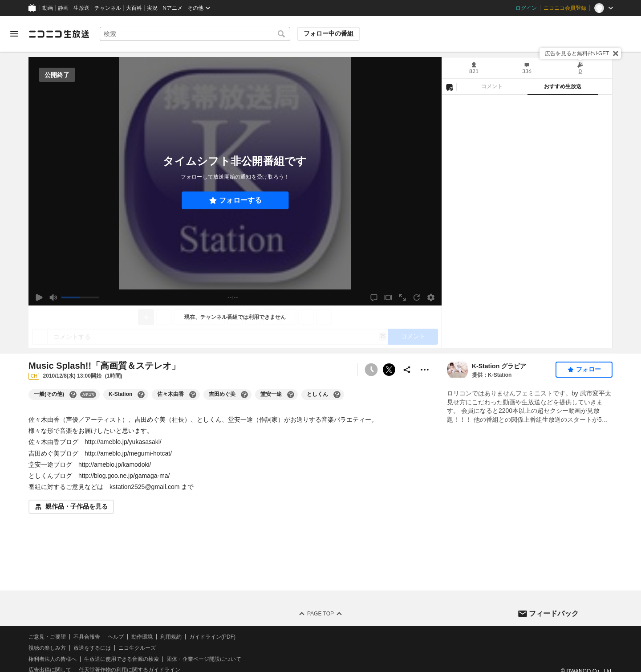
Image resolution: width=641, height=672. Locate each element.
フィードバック (554, 613)
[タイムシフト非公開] (371, 370)
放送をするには (92, 648)
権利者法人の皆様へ (53, 659)
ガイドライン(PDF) (212, 637)
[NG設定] (449, 87)
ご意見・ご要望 (47, 637)
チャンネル (108, 8)
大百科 (134, 8)
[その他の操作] (425, 370)
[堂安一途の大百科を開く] (291, 395)
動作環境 (142, 637)
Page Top (320, 614)
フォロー (588, 369)
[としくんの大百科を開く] (337, 395)
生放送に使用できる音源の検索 (122, 659)
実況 (152, 8)
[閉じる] (616, 53)
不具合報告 (87, 637)
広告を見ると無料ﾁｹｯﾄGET (577, 53)
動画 (48, 8)
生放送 (81, 8)
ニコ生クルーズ (137, 648)
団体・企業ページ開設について (204, 659)
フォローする (240, 200)
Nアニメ (172, 8)
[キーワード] (195, 34)
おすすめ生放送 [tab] (563, 86)
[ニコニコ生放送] (59, 34)
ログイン (526, 8)
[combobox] (195, 34)
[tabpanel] (527, 221)
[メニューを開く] (14, 34)
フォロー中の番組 (329, 33)
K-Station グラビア (499, 366)
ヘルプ (116, 637)
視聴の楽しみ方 (47, 648)
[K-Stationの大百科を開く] (141, 395)
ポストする (389, 370)
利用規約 (171, 637)
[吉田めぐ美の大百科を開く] (244, 395)
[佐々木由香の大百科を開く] (193, 395)
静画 (63, 8)
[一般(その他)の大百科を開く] (73, 395)
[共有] (407, 370)
